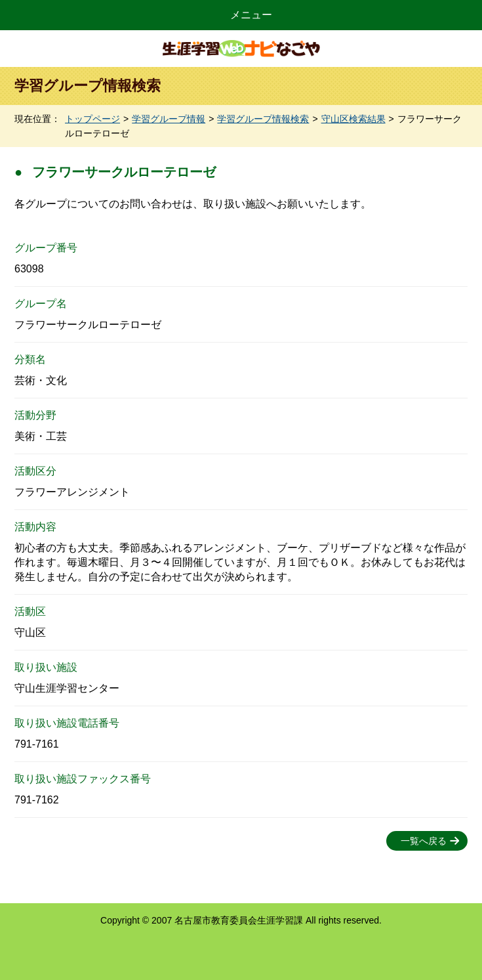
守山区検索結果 (353, 119)
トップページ (92, 119)
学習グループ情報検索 (263, 119)
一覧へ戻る (424, 841)
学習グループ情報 (169, 119)
